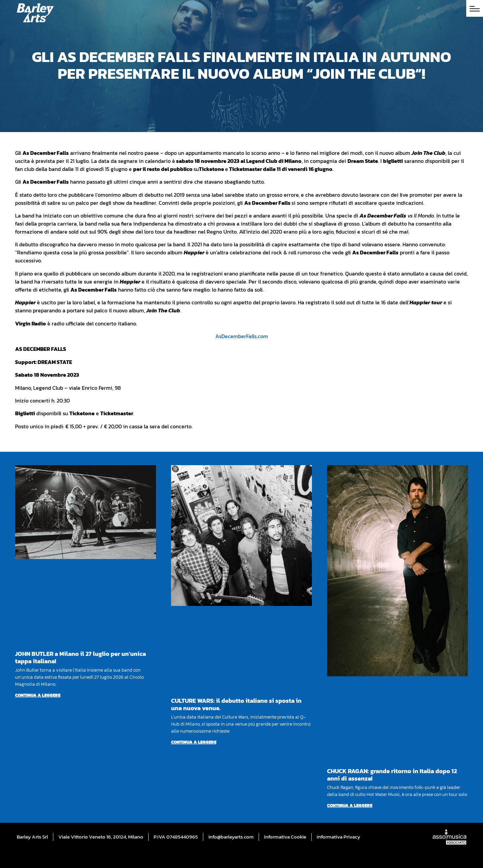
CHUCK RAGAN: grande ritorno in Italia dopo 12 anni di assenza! (392, 775)
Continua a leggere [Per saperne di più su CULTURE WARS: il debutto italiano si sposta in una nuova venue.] (194, 742)
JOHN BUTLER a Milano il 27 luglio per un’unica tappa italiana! (80, 657)
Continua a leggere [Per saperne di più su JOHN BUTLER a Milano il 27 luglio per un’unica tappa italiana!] (38, 695)
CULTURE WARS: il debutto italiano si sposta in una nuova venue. (236, 704)
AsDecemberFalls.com (242, 336)
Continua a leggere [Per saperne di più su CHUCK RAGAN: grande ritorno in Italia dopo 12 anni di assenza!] (350, 805)
